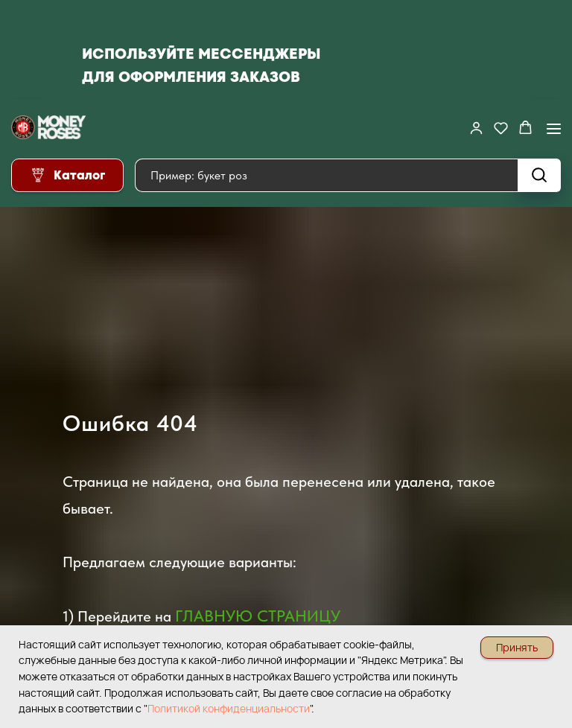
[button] (476, 128)
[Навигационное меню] (554, 128)
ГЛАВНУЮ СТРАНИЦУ (258, 616)
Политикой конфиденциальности (229, 708)
